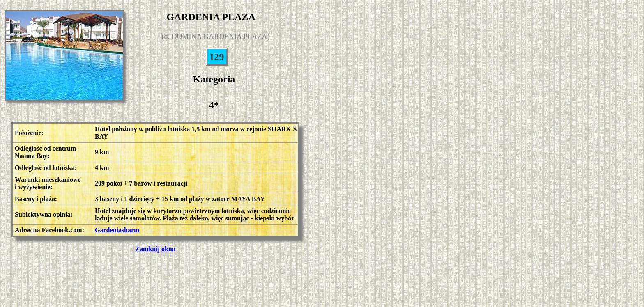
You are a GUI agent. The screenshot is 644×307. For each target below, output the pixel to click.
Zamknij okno (155, 249)
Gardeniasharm (117, 230)
